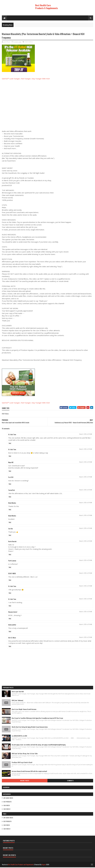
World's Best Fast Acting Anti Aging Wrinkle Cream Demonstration (30, 728)
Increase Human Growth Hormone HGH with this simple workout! (29, 772)
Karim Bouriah (12, 542)
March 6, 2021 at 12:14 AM (86, 435)
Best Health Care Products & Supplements (47, 7)
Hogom (44, 865)
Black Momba (12, 504)
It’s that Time (12, 435)
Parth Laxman (12, 561)
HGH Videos (29, 43)
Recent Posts (25, 781)
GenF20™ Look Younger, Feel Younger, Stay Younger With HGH (26, 79)
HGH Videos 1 (7, 810)
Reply (10, 444)
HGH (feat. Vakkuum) (17, 701)
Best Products (7, 803)
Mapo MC (11, 463)
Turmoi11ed (11, 491)
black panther (12, 625)
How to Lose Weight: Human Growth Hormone (24, 710)
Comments (70, 781)
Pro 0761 (11, 478)
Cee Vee (10, 529)
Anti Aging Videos (8, 799)
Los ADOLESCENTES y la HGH (19, 737)
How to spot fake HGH (18, 692)
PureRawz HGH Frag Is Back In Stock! (22, 763)
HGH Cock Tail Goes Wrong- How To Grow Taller (25, 754)
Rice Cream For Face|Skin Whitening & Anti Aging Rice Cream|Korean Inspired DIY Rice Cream (37, 719)
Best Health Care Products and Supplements (21, 865)
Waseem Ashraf (13, 613)
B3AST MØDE (12, 574)
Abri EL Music (12, 638)
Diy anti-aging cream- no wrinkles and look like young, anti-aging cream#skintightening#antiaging (39, 745)
